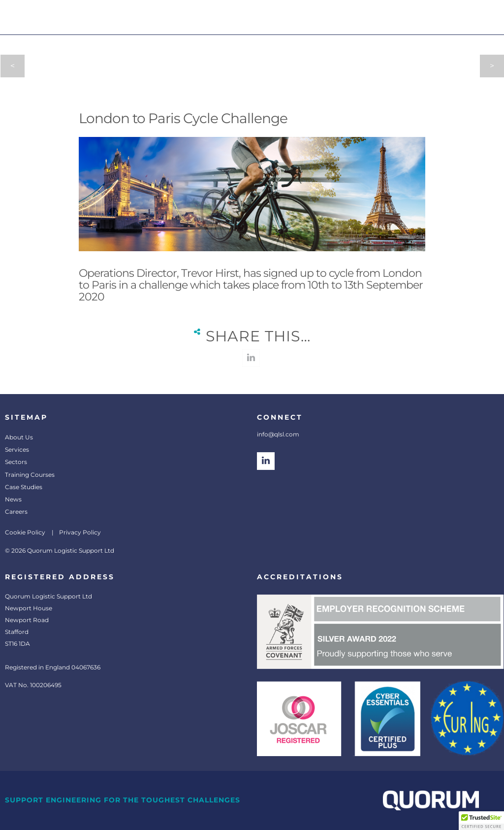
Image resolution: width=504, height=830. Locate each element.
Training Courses (30, 475)
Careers (16, 512)
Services (17, 449)
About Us (19, 437)
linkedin (251, 358)
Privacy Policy (80, 532)
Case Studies (24, 487)
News (13, 499)
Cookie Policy (25, 532)
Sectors (16, 462)
